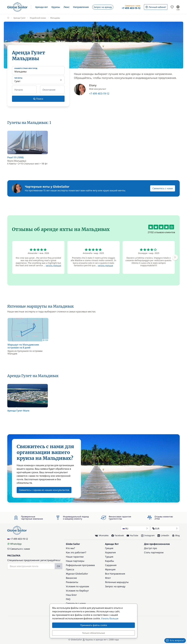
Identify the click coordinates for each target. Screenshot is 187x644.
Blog (176, 535)
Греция (109, 548)
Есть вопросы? (175, 640)
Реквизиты (72, 582)
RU (135, 528)
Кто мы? (70, 548)
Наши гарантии (75, 557)
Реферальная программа (80, 565)
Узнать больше (110, 618)
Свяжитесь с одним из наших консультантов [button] (44, 490)
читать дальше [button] (53, 265)
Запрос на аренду (115, 586)
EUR (165, 528)
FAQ (68, 599)
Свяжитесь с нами (163, 188)
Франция (110, 569)
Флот (108, 578)
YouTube (132, 535)
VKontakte (102, 536)
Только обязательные (93, 633)
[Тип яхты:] (38, 80)
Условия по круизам (77, 586)
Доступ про (151, 548)
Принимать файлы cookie (94, 625)
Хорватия (110, 552)
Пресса (70, 569)
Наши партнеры (75, 561)
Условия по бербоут (77, 591)
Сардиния (111, 565)
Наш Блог (71, 595)
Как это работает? (76, 552)
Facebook (118, 535)
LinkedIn (163, 535)
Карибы (109, 561)
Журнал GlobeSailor (77, 574)
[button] (42, 7)
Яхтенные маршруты (117, 582)
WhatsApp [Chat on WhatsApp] (14, 544)
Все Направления (115, 574)
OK (59, 566)
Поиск (38, 99)
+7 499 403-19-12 (99, 93)
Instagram (148, 535)
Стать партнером (154, 552)
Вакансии (71, 578)
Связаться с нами (19, 549)
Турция (109, 557)
